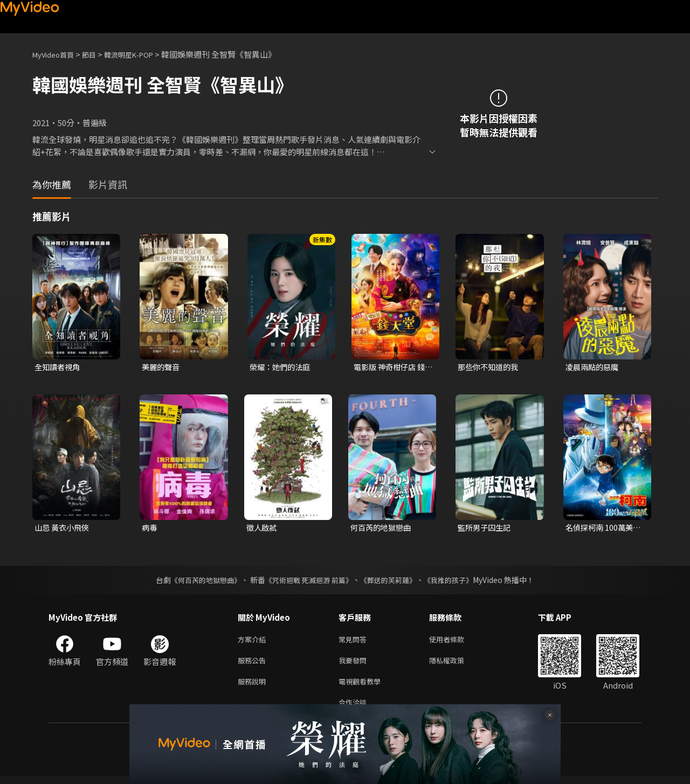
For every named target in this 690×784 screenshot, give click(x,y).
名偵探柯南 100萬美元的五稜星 (605, 529)
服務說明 (254, 687)
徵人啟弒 (263, 529)
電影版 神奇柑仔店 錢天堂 (392, 367)
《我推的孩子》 (457, 581)
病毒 (150, 529)
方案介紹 (254, 641)
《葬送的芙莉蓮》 (392, 581)
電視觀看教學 (363, 687)
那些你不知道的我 (490, 367)
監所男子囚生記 (486, 529)
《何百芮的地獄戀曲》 (199, 581)
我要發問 (355, 664)
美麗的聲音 (162, 367)
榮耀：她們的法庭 (282, 367)
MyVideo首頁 (57, 54)
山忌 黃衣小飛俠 (64, 529)
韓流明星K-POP (142, 54)
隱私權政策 (456, 664)
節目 (98, 54)
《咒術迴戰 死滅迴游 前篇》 (308, 581)
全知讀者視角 (59, 367)
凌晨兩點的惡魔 (594, 367)
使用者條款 (456, 641)
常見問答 (355, 641)
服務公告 (254, 664)
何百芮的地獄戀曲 (383, 529)
